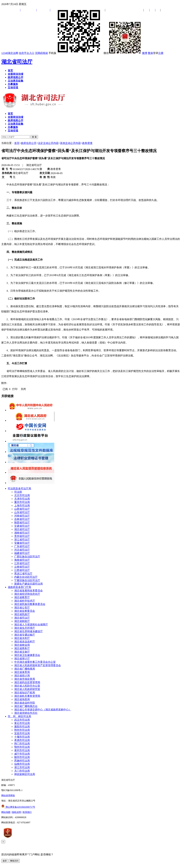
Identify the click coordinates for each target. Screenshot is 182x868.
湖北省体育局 (22, 672)
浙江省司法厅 (22, 540)
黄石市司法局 (22, 723)
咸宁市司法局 (22, 754)
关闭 (23, 389)
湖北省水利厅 (22, 638)
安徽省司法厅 (22, 543)
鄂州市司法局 (22, 747)
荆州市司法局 (22, 730)
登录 (156, 53)
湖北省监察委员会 (25, 611)
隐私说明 (17, 812)
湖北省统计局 (22, 676)
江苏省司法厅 (22, 563)
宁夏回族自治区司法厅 (27, 580)
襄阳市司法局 (22, 727)
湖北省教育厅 (22, 597)
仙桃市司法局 (22, 764)
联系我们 (27, 812)
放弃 (5, 861)
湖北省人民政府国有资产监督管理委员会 (38, 665)
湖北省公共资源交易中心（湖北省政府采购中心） (43, 710)
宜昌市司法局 (22, 733)
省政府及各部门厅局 (19, 587)
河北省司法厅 (22, 550)
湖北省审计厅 (22, 659)
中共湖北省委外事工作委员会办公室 (35, 662)
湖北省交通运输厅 (25, 635)
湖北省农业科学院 (25, 703)
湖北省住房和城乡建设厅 (28, 631)
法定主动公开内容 (48, 143)
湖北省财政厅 (22, 621)
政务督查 (87, 143)
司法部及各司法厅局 (19, 488)
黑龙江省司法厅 (23, 574)
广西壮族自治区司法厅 (27, 557)
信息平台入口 (27, 53)
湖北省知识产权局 (25, 693)
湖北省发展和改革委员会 (28, 591)
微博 (145, 53)
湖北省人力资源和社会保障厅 (31, 625)
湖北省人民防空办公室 (27, 686)
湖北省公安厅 (22, 608)
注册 (161, 53)
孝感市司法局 (22, 740)
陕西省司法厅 (22, 523)
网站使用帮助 (8, 796)
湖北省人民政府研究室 (27, 689)
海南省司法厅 (22, 560)
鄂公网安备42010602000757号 (18, 807)
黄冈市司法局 (22, 750)
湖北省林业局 (22, 645)
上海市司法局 (22, 505)
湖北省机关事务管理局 (27, 696)
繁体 (150, 53)
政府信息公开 (29, 143)
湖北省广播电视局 (25, 669)
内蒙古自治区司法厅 (26, 577)
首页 (17, 143)
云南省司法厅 (22, 567)
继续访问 (14, 861)
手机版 (76, 53)
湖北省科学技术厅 (25, 601)
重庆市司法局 (22, 502)
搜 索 (34, 137)
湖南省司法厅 (22, 533)
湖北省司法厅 (17, 62)
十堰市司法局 (22, 737)
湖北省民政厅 (22, 614)
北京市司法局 (22, 495)
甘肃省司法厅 (22, 526)
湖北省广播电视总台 (26, 706)
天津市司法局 (22, 499)
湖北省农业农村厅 (25, 642)
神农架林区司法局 (25, 774)
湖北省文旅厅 (22, 652)
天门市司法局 (22, 771)
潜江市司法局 (22, 767)
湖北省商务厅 (22, 648)
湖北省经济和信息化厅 (27, 594)
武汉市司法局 (22, 720)
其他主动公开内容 (70, 143)
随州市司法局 (22, 757)
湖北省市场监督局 (25, 679)
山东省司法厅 (22, 512)
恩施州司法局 (22, 761)
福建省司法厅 (22, 553)
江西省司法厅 (22, 570)
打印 (15, 389)
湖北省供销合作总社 (26, 713)
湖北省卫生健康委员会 (27, 655)
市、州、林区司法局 (19, 716)
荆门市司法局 (22, 744)
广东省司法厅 (22, 546)
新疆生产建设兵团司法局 (28, 584)
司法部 (18, 492)
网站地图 (6, 812)
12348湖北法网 (10, 53)
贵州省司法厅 (22, 536)
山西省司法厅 (22, 509)
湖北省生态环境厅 (25, 628)
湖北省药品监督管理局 (27, 682)
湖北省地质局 (22, 699)
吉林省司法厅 (22, 519)
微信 (122, 53)
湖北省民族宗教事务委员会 (30, 604)
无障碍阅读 (41, 53)
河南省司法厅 (22, 516)
